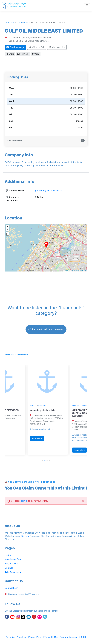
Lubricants (18, 405)
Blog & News (11, 564)
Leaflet (66, 271)
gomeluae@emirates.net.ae (49, 191)
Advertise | (11, 637)
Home (8, 555)
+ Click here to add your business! (46, 329)
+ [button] (7, 226)
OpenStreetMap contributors (78, 271)
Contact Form (11, 588)
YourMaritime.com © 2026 (73, 637)
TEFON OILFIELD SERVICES (22, 410)
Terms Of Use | (52, 637)
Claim (36, 54)
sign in (24, 501)
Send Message (16, 47)
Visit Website (57, 47)
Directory (10, 405)
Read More (14, 433)
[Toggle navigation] (87, 5)
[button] (42, 461)
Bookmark (23, 54)
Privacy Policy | (36, 637)
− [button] (7, 230)
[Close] (83, 501)
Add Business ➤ (13, 572)
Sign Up (25, 536)
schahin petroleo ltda (62, 410)
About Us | (23, 637)
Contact (9, 568)
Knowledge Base (13, 559)
